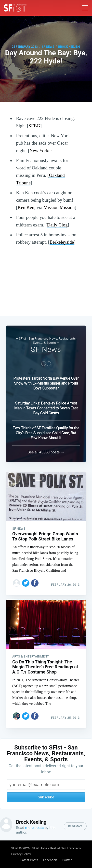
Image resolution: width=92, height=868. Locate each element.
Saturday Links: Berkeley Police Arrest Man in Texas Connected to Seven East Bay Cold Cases (46, 408)
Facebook (50, 860)
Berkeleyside (62, 242)
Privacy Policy (21, 854)
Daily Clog (57, 225)
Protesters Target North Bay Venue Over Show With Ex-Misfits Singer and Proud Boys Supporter (46, 383)
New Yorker (41, 151)
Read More (75, 826)
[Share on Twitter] (26, 583)
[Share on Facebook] (35, 583)
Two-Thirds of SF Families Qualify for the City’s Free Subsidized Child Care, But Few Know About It (46, 433)
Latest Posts (29, 860)
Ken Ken (26, 207)
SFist (15, 848)
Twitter (67, 860)
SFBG (34, 126)
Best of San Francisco (65, 848)
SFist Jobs (40, 848)
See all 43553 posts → (46, 452)
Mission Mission (59, 207)
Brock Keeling (69, 47)
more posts (35, 828)
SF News (48, 47)
